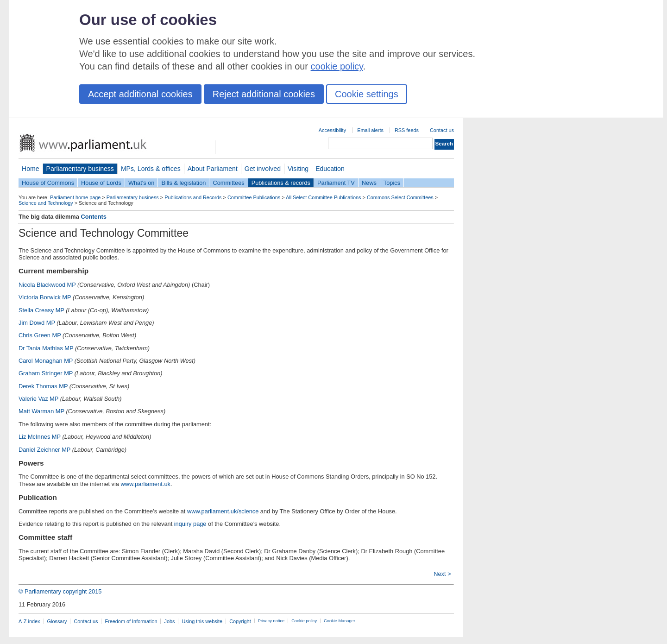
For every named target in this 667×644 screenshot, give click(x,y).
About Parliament (213, 169)
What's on (142, 183)
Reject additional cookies (264, 94)
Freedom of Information (131, 621)
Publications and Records (193, 197)
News (369, 183)
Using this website (202, 621)
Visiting (298, 169)
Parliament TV (336, 183)
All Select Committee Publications (324, 197)
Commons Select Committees (400, 197)
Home (31, 169)
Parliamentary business (80, 169)
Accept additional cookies (140, 94)
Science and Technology (46, 203)
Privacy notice (271, 621)
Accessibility (332, 130)
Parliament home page (75, 197)
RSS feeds (407, 130)
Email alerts (370, 130)
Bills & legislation (183, 183)
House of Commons (48, 183)
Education (330, 169)
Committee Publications (254, 197)
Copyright (240, 621)
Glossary (57, 621)
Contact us (442, 130)
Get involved (263, 169)
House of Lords (101, 183)
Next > (442, 574)
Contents (93, 217)
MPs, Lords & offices (151, 169)
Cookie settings (367, 94)
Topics (392, 183)
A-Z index (29, 621)
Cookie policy (304, 621)
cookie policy (337, 66)
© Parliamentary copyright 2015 (60, 591)
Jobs (169, 621)
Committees (228, 183)
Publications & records (281, 183)
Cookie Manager (340, 621)
